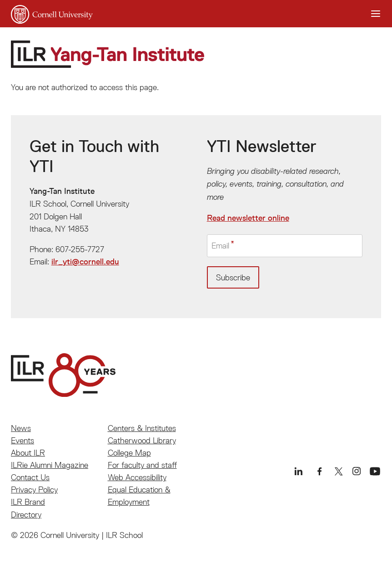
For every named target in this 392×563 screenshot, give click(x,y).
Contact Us (30, 477)
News (21, 428)
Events (23, 440)
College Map (129, 453)
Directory (26, 515)
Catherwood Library (142, 440)
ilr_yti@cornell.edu (85, 262)
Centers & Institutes (142, 428)
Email (220, 246)
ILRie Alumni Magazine (50, 465)
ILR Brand (28, 502)
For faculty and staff (142, 465)
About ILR (28, 453)
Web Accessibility (137, 477)
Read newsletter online (248, 218)
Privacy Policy (34, 489)
